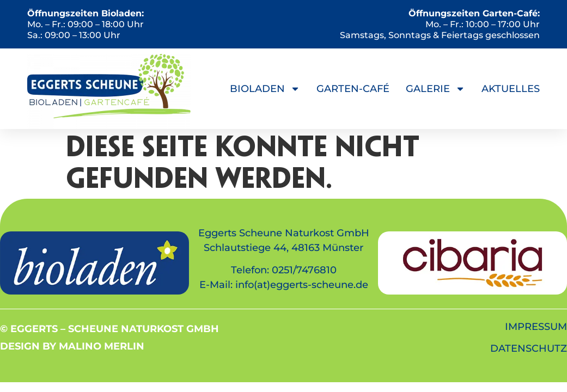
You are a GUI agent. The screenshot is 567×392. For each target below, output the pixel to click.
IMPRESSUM (536, 327)
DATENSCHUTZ (529, 348)
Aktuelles (511, 89)
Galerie (435, 89)
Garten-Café (353, 89)
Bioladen (265, 89)
